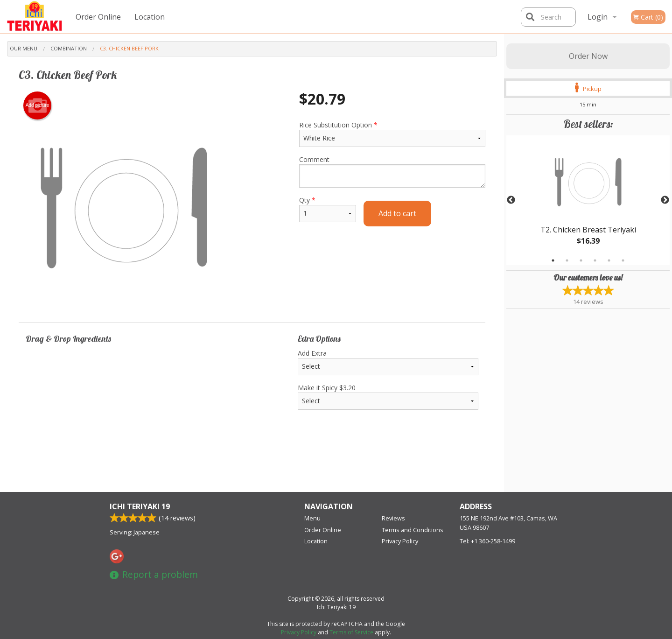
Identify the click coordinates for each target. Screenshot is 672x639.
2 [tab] (567, 260)
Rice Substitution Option (392, 134)
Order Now (588, 56)
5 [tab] (609, 260)
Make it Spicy (388, 397)
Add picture (38, 105)
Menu (312, 518)
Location (150, 17)
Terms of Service (351, 632)
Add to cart (397, 213)
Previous (511, 200)
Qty (328, 209)
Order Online (98, 17)
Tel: (487, 541)
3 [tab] (581, 260)
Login (598, 17)
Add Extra (388, 362)
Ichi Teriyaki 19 (140, 506)
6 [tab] (623, 260)
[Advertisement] (252, 462)
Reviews (393, 518)
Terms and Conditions (413, 530)
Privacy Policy (400, 541)
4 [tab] (595, 260)
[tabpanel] (588, 200)
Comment (392, 171)
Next (665, 200)
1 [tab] (553, 260)
